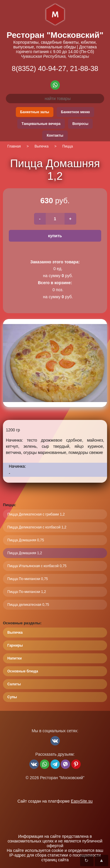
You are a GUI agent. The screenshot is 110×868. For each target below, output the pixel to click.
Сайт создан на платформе (55, 801)
